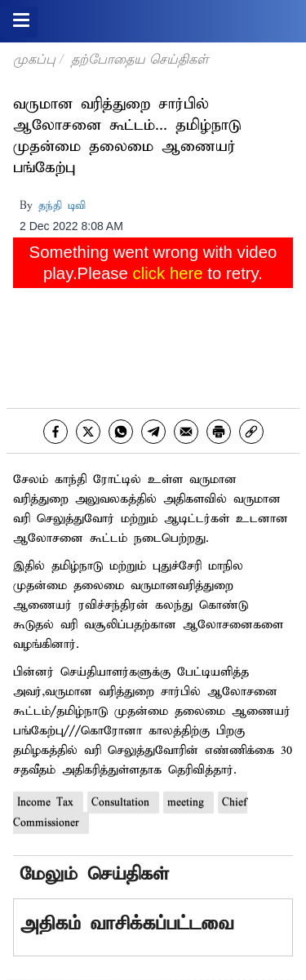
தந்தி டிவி (62, 206)
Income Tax (48, 803)
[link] (251, 432)
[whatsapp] (121, 432)
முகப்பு (34, 59)
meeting (188, 803)
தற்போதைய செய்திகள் (139, 59)
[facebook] (55, 432)
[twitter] (88, 432)
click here (168, 273)
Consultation (123, 803)
